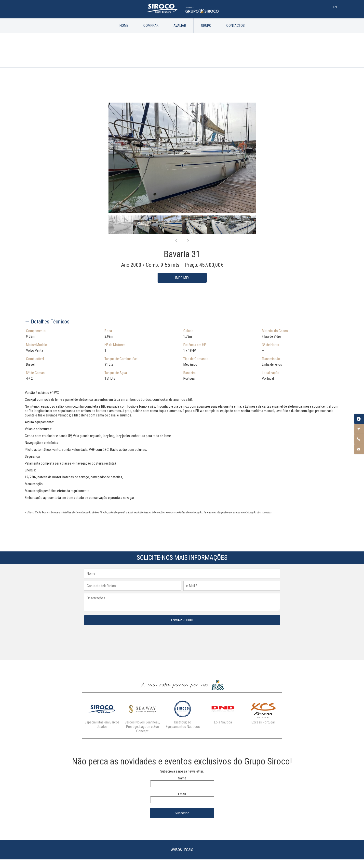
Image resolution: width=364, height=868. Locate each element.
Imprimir (182, 278)
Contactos (236, 26)
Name (182, 778)
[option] (182, 158)
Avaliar (180, 26)
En (335, 7)
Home (124, 26)
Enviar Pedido (182, 620)
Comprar (151, 26)
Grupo (206, 26)
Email (182, 794)
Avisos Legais (182, 850)
